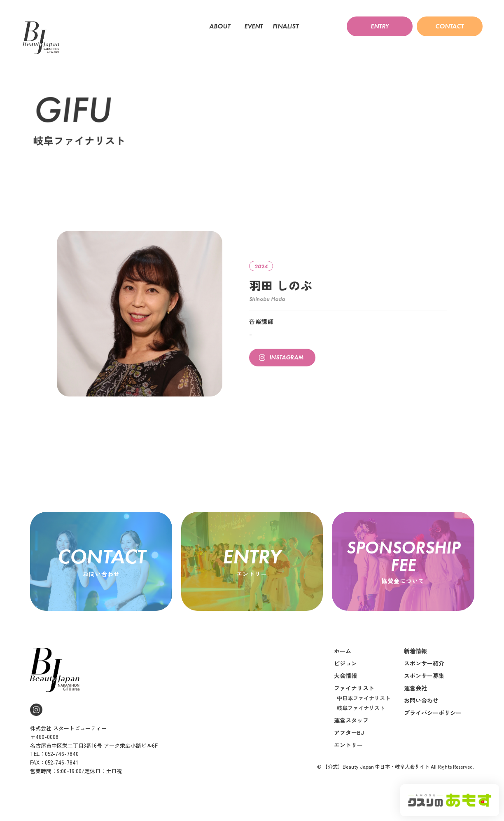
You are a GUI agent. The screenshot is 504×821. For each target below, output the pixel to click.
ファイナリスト (354, 688)
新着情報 (415, 651)
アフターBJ (349, 732)
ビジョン (345, 663)
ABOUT (222, 26)
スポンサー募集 (424, 676)
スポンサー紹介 (424, 663)
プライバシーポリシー (433, 713)
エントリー (348, 745)
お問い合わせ (421, 700)
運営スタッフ (351, 720)
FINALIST (288, 26)
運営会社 (415, 688)
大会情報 (345, 676)
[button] (380, 26)
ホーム (343, 651)
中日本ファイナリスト (364, 698)
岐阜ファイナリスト (361, 708)
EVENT (253, 26)
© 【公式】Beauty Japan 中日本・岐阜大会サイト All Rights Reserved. (395, 766)
